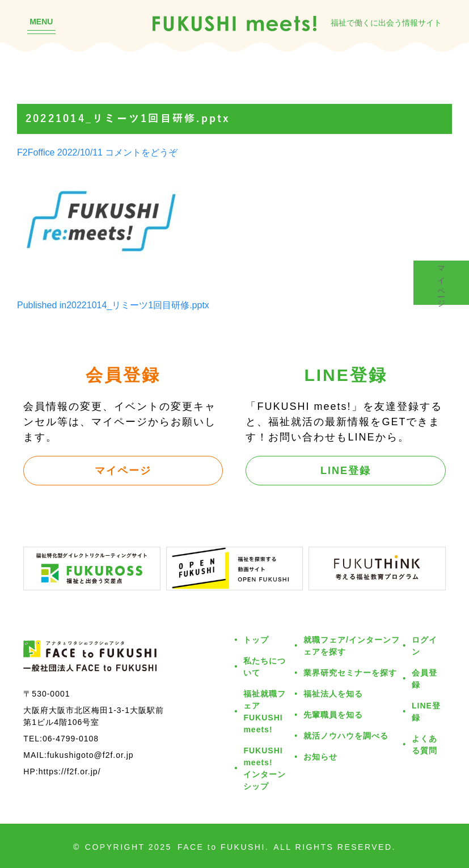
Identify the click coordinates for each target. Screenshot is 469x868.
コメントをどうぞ (141, 152)
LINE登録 (346, 470)
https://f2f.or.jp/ (70, 771)
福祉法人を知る (333, 693)
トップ (256, 640)
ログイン (424, 645)
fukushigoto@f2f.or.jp (90, 755)
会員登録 (424, 678)
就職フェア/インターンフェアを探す (352, 645)
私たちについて (265, 666)
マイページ (123, 470)
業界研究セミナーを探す (350, 672)
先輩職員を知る (333, 714)
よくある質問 (424, 744)
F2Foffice (36, 152)
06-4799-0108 (71, 738)
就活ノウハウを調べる (346, 735)
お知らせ (320, 756)
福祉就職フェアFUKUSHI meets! (265, 711)
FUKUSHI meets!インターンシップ (265, 768)
